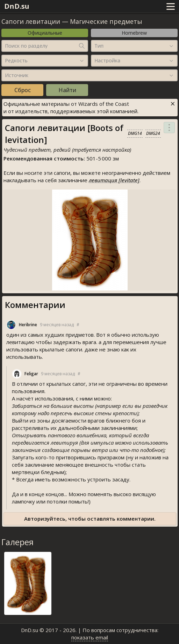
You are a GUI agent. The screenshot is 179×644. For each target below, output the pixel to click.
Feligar (31, 374)
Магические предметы (106, 21)
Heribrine (28, 325)
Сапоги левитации (31, 21)
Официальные (45, 33)
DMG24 (153, 133)
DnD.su (17, 6)
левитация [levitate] (114, 180)
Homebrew (134, 33)
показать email (90, 637)
